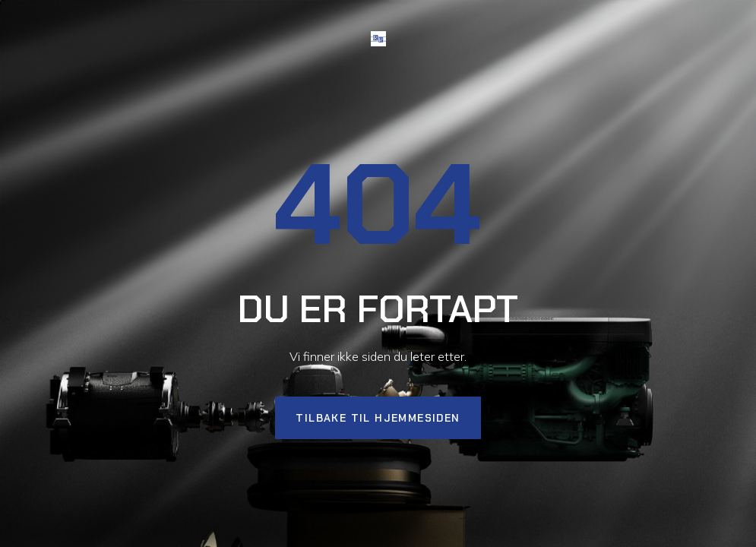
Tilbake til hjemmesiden (378, 418)
